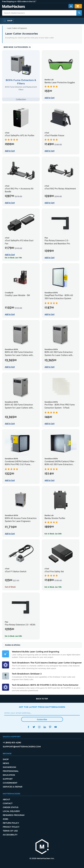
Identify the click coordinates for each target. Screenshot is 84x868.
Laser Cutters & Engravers (17, 28)
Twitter (34, 727)
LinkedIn (45, 727)
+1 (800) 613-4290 (12, 742)
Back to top (42, 699)
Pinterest (50, 727)
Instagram (39, 727)
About (6, 799)
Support (8, 779)
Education (9, 775)
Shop (6, 759)
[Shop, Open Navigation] (8, 21)
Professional (11, 771)
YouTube (56, 727)
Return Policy (11, 823)
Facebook (28, 727)
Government (10, 783)
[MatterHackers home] (14, 7)
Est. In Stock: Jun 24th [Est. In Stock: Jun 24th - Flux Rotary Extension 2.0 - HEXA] (13, 636)
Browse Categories (17, 47)
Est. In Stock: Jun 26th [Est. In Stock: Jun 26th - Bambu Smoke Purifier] (53, 534)
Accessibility (10, 835)
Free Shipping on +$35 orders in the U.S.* (19, 1)
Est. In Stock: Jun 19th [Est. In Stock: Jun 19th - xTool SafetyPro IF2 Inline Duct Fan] (13, 258)
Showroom (9, 767)
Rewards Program (14, 815)
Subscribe (42, 719)
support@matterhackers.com (22, 747)
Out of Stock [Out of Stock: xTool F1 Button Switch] (10, 587)
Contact (8, 803)
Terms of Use (10, 831)
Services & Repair (13, 787)
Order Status (11, 807)
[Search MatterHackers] (79, 13)
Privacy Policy (11, 827)
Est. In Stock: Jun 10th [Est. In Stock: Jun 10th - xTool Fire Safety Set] (53, 587)
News (6, 763)
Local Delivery (11, 811)
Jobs (6, 819)
